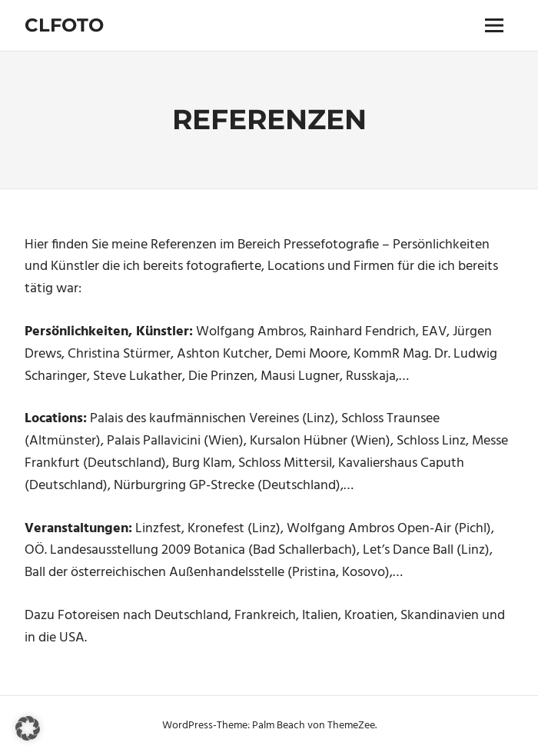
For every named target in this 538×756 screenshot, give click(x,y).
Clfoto (64, 25)
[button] (28, 728)
